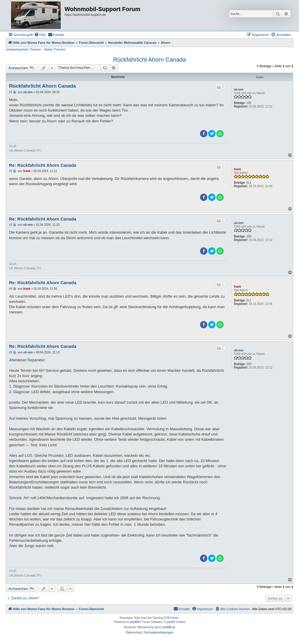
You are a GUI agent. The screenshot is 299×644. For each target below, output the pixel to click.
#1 (11, 92)
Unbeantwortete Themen (24, 49)
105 (249, 103)
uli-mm (239, 90)
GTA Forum (171, 618)
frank (237, 169)
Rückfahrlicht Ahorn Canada (149, 60)
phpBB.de (169, 627)
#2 (11, 171)
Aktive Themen (55, 49)
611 (249, 183)
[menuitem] (40, 35)
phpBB (134, 622)
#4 (11, 289)
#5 (11, 352)
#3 (11, 225)
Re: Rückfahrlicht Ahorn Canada (43, 165)
